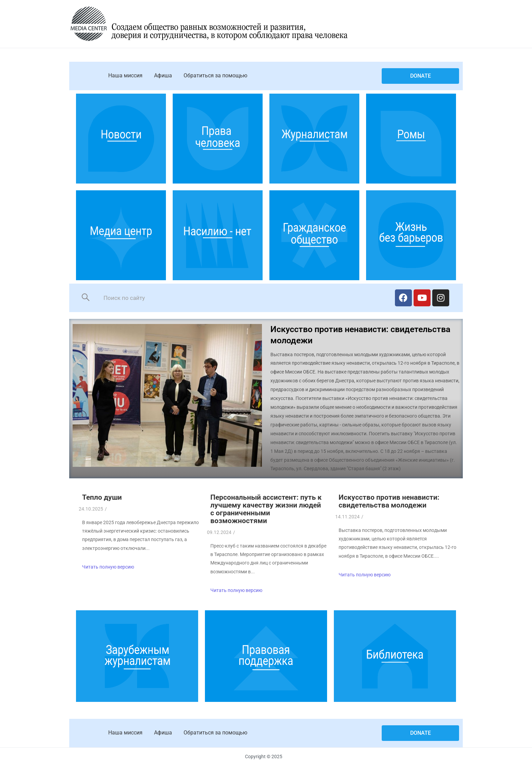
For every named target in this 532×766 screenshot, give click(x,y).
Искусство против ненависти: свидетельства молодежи (389, 501)
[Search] (242, 298)
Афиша (163, 75)
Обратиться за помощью (215, 75)
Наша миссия (125, 75)
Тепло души (102, 497)
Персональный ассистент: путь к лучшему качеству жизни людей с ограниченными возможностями (266, 509)
